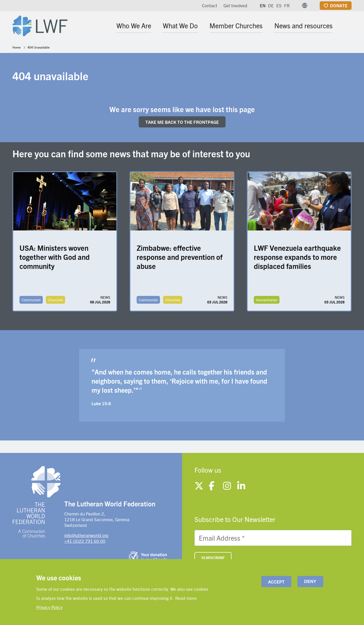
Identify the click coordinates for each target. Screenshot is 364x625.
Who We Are (134, 25)
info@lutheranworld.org (86, 535)
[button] (305, 5)
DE (271, 5)
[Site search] (348, 26)
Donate (339, 5)
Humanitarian (267, 300)
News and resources (303, 25)
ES (279, 5)
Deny (310, 582)
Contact (210, 5)
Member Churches (236, 25)
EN (263, 5)
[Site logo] (40, 25)
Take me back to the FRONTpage (182, 122)
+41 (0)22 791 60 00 (85, 541)
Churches (55, 300)
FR (287, 5)
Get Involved (235, 5)
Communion (31, 300)
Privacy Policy (49, 607)
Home (16, 47)
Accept (276, 582)
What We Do (180, 25)
